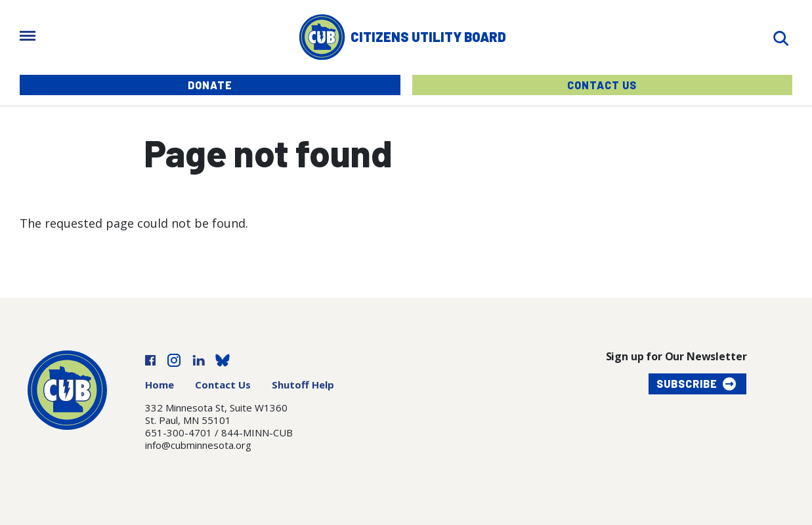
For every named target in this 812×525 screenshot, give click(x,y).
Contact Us (602, 85)
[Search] (780, 37)
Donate (210, 85)
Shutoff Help (303, 385)
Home (160, 385)
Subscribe (687, 384)
